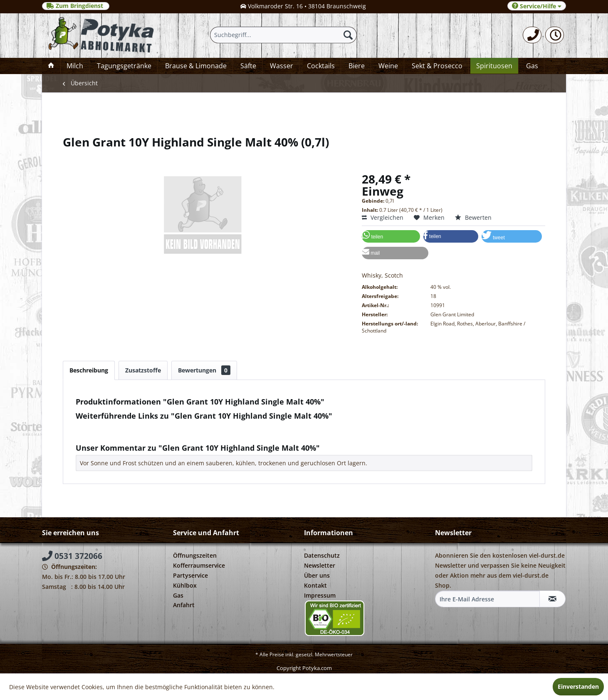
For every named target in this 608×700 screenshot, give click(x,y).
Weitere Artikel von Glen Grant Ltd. (128, 435)
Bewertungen (204, 370)
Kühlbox (185, 585)
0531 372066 (72, 556)
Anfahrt (184, 605)
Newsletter (320, 565)
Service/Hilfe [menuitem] (537, 6)
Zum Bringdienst (76, 6)
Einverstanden (578, 686)
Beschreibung (89, 370)
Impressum (320, 595)
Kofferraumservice (199, 565)
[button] (391, 236)
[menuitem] (532, 35)
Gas (178, 595)
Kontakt (315, 585)
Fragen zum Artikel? (107, 427)
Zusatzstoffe (143, 370)
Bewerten (473, 217)
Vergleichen (383, 217)
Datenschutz (322, 555)
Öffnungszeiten (195, 555)
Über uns (317, 575)
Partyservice (190, 575)
